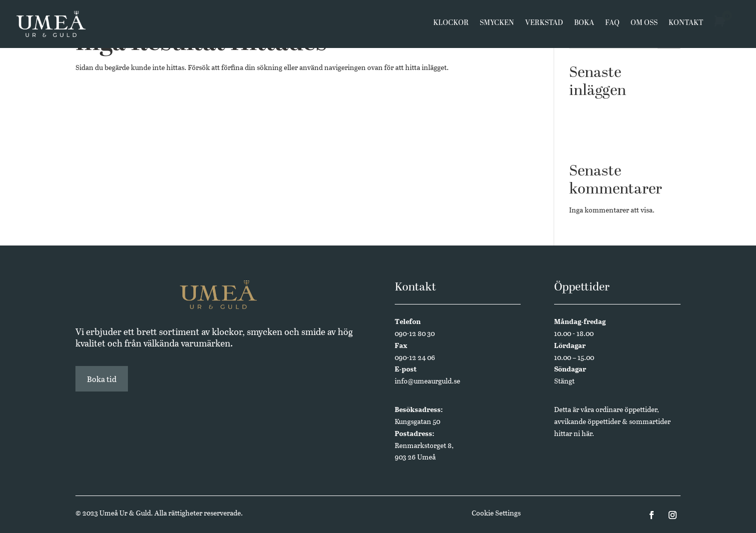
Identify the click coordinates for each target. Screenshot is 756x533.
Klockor (451, 26)
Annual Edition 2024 (602, 142)
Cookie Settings (496, 513)
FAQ (612, 26)
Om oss (644, 26)
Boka (584, 26)
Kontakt (686, 26)
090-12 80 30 (415, 333)
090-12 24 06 (415, 357)
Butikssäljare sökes (599, 126)
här (587, 433)
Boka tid (102, 379)
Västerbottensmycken (604, 111)
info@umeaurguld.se (427, 381)
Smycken (497, 26)
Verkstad (544, 26)
